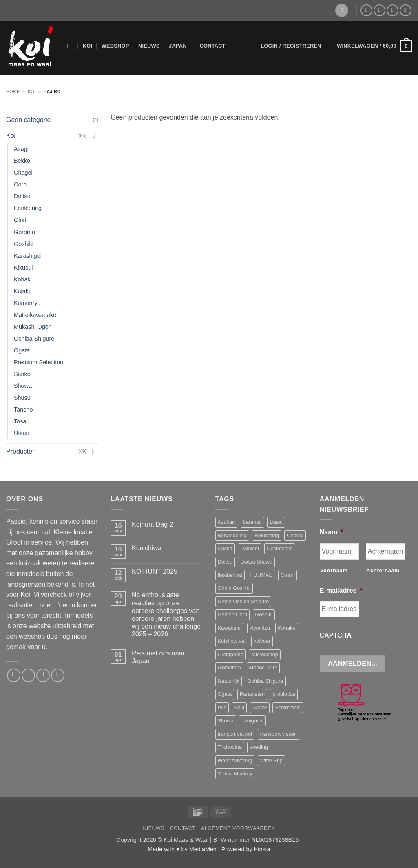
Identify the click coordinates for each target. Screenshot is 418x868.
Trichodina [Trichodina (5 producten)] (230, 747)
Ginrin (22, 220)
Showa (23, 386)
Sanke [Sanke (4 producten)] (260, 707)
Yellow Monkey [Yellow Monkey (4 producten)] (235, 774)
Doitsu (22, 196)
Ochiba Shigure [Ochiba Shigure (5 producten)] (265, 681)
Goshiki (24, 244)
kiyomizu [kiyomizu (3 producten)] (260, 628)
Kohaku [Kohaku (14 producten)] (286, 628)
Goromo (24, 232)
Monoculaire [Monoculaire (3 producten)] (263, 668)
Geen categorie (28, 120)
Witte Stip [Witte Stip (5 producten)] (271, 761)
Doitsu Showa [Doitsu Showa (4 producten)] (256, 562)
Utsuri (22, 433)
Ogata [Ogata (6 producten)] (225, 694)
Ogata (22, 350)
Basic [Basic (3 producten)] (276, 522)
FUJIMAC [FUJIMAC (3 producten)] (261, 575)
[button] (291, 46)
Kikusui (23, 268)
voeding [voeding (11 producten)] (259, 747)
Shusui (23, 398)
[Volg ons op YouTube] (406, 10)
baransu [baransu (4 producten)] (252, 522)
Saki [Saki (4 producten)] (239, 707)
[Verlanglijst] (342, 10)
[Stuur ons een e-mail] (379, 10)
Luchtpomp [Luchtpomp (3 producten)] (231, 654)
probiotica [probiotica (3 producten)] (284, 694)
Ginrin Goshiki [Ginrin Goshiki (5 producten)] (234, 588)
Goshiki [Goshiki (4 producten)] (264, 614)
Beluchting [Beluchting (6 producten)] (267, 535)
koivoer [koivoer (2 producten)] (262, 641)
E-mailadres (341, 590)
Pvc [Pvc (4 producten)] (222, 707)
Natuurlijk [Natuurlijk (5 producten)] (229, 681)
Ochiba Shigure (34, 339)
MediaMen (203, 849)
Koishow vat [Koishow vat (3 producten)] (232, 641)
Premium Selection (39, 362)
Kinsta (262, 849)
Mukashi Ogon (33, 327)
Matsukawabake (35, 315)
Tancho (23, 410)
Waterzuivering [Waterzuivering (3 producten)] (235, 761)
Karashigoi (28, 256)
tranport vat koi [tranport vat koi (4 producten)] (235, 734)
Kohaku (24, 279)
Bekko (22, 161)
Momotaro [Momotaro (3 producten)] (230, 668)
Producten (21, 451)
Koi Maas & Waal (186, 840)
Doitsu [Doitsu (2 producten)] (225, 562)
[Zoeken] (70, 46)
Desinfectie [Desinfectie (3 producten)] (280, 548)
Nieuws (149, 46)
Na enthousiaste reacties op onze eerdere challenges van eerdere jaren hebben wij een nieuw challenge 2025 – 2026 (166, 614)
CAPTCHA (336, 635)
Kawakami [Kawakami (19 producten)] (230, 628)
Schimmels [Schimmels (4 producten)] (288, 707)
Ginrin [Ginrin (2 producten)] (288, 575)
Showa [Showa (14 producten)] (226, 721)
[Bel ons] (393, 10)
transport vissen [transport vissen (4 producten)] (279, 734)
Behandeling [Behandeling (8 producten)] (232, 535)
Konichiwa (147, 548)
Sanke (22, 374)
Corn (20, 184)
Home (13, 91)
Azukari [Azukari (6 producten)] (227, 522)
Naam (332, 532)
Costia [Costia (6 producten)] (225, 548)
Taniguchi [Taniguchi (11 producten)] (252, 721)
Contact (212, 46)
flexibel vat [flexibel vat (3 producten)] (230, 575)
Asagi (21, 149)
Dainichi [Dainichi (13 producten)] (250, 548)
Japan (180, 46)
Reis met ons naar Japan (158, 657)
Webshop (115, 46)
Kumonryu (27, 303)
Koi (88, 46)
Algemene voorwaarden (238, 828)
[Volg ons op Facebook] (366, 10)
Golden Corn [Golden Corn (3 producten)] (233, 614)
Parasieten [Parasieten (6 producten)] (252, 694)
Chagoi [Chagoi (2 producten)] (295, 535)
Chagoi (23, 173)
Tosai (21, 421)
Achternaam (383, 570)
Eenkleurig (28, 208)
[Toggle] (93, 135)
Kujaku (23, 291)
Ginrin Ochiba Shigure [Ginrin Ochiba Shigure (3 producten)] (243, 601)
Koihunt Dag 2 (152, 524)
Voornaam (334, 570)
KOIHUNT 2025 (155, 572)
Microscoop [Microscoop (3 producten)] (264, 654)
